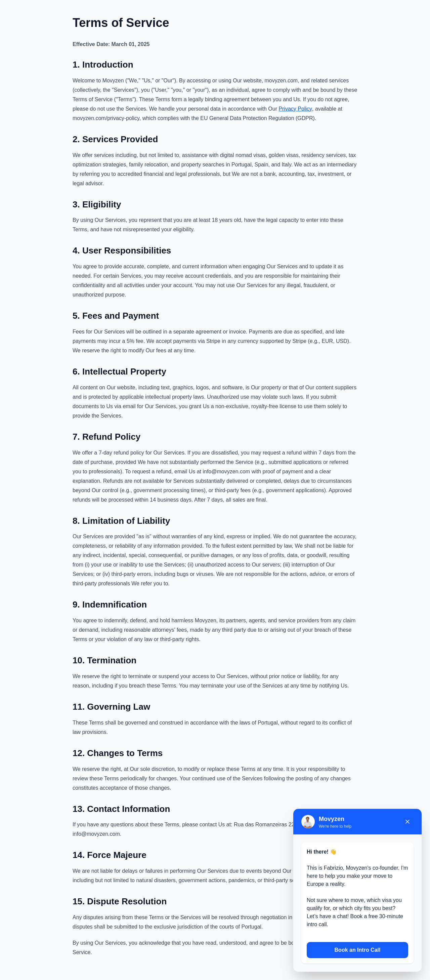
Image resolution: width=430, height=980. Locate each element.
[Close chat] (407, 822)
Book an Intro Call (358, 950)
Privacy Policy (295, 109)
